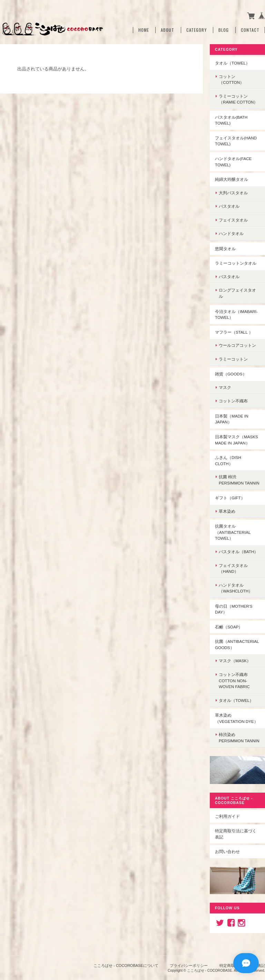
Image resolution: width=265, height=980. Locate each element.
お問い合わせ (227, 851)
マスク (225, 387)
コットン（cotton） (231, 80)
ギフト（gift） (230, 498)
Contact (250, 30)
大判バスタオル (233, 193)
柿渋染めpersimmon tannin (239, 738)
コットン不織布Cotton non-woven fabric (234, 680)
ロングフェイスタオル (237, 293)
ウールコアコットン (237, 345)
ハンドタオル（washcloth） (236, 588)
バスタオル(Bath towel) (231, 120)
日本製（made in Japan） (232, 419)
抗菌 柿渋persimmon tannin (239, 480)
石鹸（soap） (229, 627)
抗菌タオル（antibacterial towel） (233, 532)
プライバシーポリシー (189, 966)
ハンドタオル (231, 233)
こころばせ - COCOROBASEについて (126, 966)
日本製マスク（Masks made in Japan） (237, 440)
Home (144, 30)
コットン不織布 (233, 401)
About (168, 30)
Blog (224, 30)
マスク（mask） (235, 661)
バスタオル (229, 206)
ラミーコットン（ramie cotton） (238, 99)
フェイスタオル (233, 220)
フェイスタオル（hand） (233, 569)
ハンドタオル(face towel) (233, 162)
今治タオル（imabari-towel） (236, 315)
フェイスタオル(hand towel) (236, 141)
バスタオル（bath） (238, 552)
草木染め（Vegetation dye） (237, 718)
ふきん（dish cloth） (228, 460)
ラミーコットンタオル (236, 263)
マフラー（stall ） (234, 332)
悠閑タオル (225, 249)
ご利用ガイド (227, 816)
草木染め (227, 511)
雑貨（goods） (231, 374)
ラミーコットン (233, 359)
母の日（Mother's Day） (234, 609)
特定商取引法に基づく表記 (236, 834)
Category (197, 30)
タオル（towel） (232, 63)
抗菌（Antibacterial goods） (237, 644)
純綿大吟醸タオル (232, 179)
